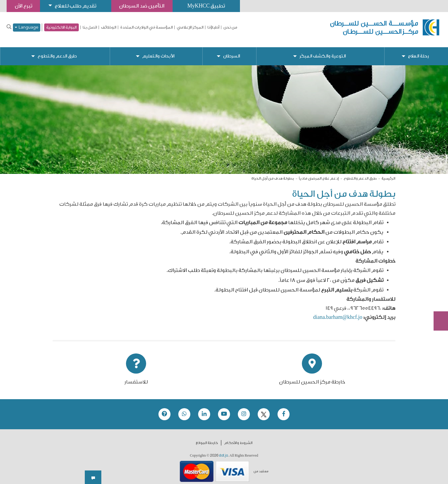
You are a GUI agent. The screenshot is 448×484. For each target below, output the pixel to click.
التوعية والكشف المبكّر (322, 51)
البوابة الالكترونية (61, 27)
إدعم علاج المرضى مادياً (319, 174)
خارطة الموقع (207, 438)
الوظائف (109, 27)
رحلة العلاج (418, 51)
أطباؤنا (213, 27)
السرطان (231, 51)
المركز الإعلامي (190, 27)
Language (27, 28)
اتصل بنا (90, 27)
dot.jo (223, 451)
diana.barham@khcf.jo (338, 313)
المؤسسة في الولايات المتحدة (147, 27)
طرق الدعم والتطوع (57, 51)
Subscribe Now (437, 299)
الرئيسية (388, 174)
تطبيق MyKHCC (210, 6)
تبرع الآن (437, 277)
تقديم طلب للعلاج (77, 6)
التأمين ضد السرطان (144, 6)
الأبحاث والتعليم (158, 51)
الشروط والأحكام (238, 438)
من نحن (230, 27)
